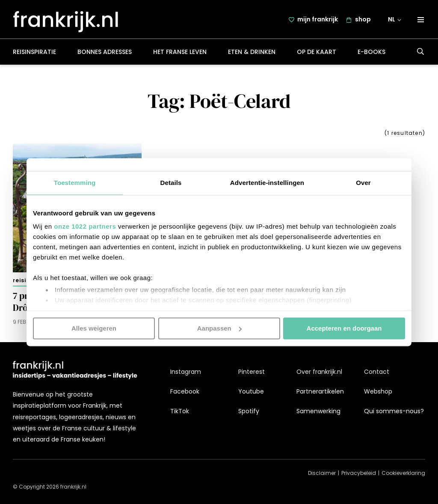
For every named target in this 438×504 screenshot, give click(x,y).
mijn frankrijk (318, 20)
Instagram (186, 372)
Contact (377, 372)
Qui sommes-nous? (394, 411)
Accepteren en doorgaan (344, 328)
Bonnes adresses (105, 53)
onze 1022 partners (85, 226)
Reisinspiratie (34, 53)
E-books (371, 53)
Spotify (249, 411)
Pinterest (252, 372)
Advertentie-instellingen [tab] (267, 183)
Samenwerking (318, 411)
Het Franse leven (180, 53)
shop (363, 20)
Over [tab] (363, 183)
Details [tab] (171, 183)
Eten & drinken (252, 53)
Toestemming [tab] (75, 183)
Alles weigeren (94, 328)
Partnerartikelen (320, 391)
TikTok (180, 411)
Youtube (251, 391)
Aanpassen (219, 328)
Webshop (378, 391)
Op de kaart (317, 53)
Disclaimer (322, 473)
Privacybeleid (359, 473)
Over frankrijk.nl (319, 372)
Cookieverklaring (403, 473)
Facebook (185, 391)
